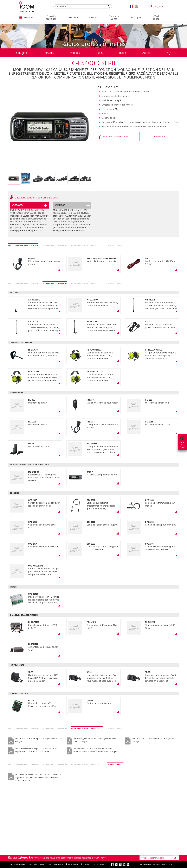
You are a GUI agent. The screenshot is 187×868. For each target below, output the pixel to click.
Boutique (136, 18)
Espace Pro (158, 7)
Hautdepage (182, 445)
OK (175, 858)
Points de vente (114, 18)
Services (93, 18)
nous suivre (99, 864)
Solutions (22, 53)
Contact (87, 864)
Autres (146, 53)
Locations (74, 18)
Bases (99, 53)
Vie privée (33, 864)
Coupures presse (115, 246)
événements (59, 864)
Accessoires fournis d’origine (23, 246)
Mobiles (75, 53)
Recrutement (74, 864)
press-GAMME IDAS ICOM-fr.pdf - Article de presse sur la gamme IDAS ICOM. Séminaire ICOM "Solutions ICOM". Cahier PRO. (38, 777)
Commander (159, 136)
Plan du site (46, 864)
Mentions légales (17, 864)
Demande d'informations (116, 136)
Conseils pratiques (51, 18)
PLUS (169, 53)
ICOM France (156, 18)
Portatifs (49, 53)
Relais (123, 53)
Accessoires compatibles (55, 246)
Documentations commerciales (87, 246)
